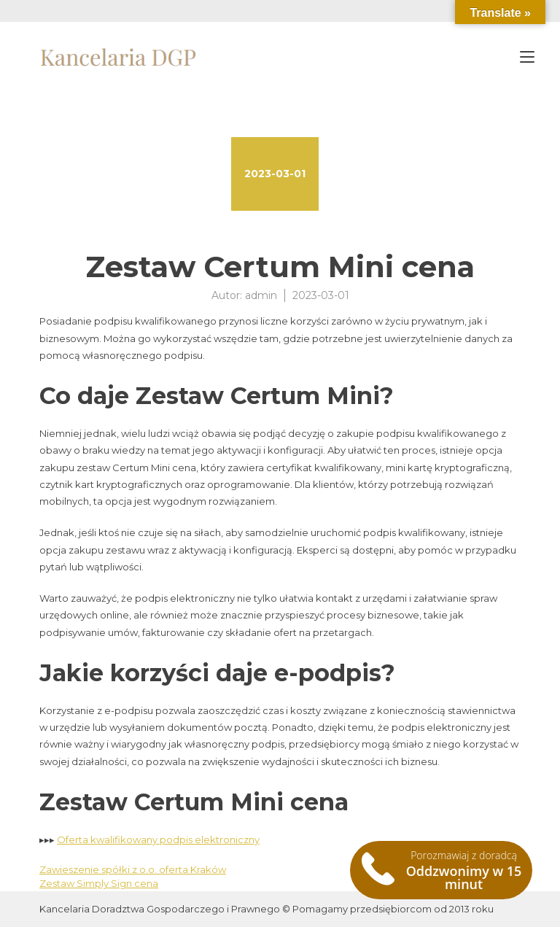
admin (261, 295)
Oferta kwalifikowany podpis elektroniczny (158, 839)
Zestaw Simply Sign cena (99, 883)
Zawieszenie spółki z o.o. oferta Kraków (133, 869)
